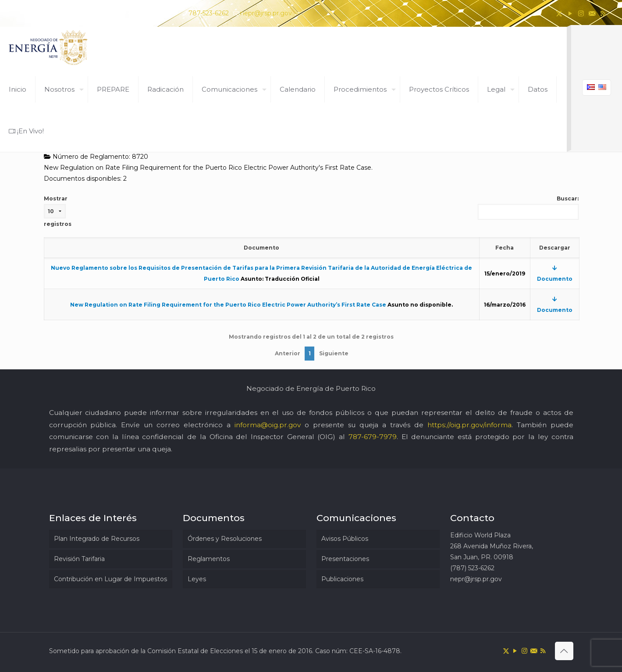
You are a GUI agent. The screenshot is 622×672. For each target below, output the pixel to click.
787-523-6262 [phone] (209, 13)
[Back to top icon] (564, 651)
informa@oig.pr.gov (268, 425)
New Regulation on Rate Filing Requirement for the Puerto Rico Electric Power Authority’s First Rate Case (228, 305)
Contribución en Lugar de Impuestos (110, 579)
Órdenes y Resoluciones (225, 539)
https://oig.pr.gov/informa (469, 425)
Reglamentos (209, 559)
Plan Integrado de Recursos (97, 539)
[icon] (592, 13)
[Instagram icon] (581, 13)
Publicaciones (342, 579)
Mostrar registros (58, 211)
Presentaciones (345, 559)
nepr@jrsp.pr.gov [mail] (266, 13)
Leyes (197, 579)
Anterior (288, 353)
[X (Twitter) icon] (559, 13)
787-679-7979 (373, 437)
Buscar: (528, 207)
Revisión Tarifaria (79, 559)
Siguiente (334, 353)
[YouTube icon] (570, 13)
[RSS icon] (603, 13)
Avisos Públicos (345, 539)
